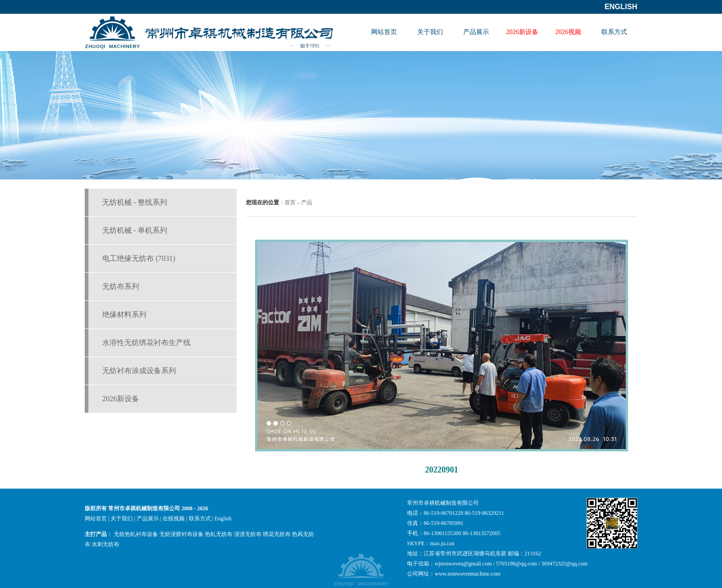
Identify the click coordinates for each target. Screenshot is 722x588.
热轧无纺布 (219, 534)
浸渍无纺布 (248, 534)
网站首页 (384, 32)
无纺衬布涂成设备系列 (139, 371)
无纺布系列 (121, 286)
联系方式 (614, 32)
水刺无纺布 (105, 544)
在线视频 (174, 519)
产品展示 (476, 32)
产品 (307, 202)
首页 (290, 202)
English (621, 7)
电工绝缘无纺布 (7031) (139, 258)
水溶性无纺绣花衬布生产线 (146, 343)
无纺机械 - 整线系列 (135, 202)
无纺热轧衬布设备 (136, 534)
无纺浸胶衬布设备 (181, 534)
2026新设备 (522, 32)
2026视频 (568, 32)
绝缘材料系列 (124, 314)
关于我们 (430, 32)
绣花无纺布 (277, 534)
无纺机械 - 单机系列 (135, 230)
